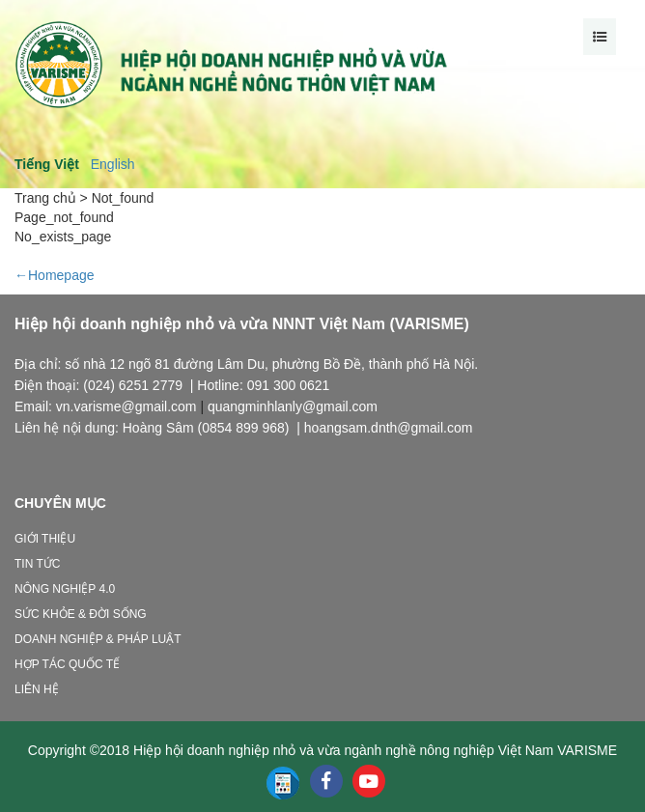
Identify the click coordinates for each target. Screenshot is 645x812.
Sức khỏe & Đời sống (81, 614)
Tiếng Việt (47, 164)
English (113, 164)
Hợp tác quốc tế (67, 664)
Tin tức (37, 564)
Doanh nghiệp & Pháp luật (98, 639)
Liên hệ (37, 689)
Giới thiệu (45, 539)
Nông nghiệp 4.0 (65, 589)
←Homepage (55, 275)
